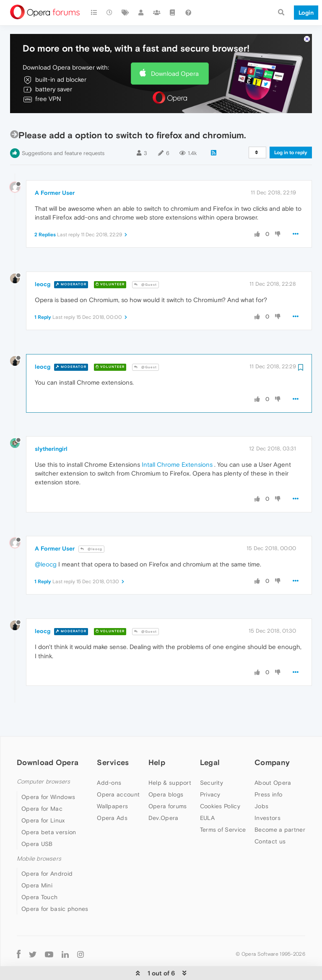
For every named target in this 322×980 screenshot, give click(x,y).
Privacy (210, 769)
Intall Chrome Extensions (177, 439)
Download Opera (175, 48)
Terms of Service (223, 804)
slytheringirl (51, 423)
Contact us (270, 816)
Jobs (261, 781)
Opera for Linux (43, 795)
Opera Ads (112, 792)
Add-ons (109, 757)
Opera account (118, 769)
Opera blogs (166, 769)
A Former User (55, 167)
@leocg (91, 524)
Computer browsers (43, 756)
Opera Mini (37, 860)
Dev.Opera (164, 792)
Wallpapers (112, 781)
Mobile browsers (39, 833)
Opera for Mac (42, 783)
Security (212, 757)
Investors (267, 792)
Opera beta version (49, 807)
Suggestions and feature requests (63, 128)
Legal (210, 737)
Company (272, 737)
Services (113, 737)
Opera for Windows (48, 771)
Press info (268, 769)
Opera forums (168, 781)
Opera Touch (39, 871)
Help (157, 737)
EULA (207, 792)
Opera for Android (47, 848)
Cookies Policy (220, 781)
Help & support (170, 757)
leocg (43, 259)
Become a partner (280, 804)
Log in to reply (291, 127)
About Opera (273, 757)
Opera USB (37, 818)
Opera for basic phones (55, 883)
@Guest (145, 259)
